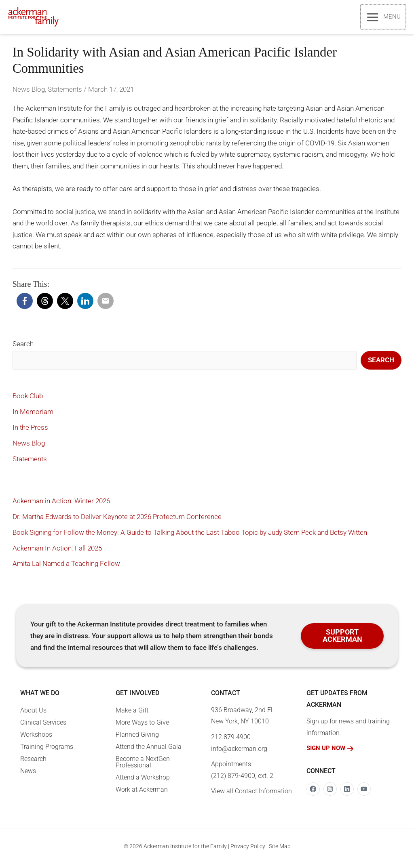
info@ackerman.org (239, 752)
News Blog (29, 93)
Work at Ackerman (142, 793)
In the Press (30, 431)
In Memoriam (33, 416)
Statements (65, 93)
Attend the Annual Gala (149, 751)
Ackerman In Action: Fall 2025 (57, 552)
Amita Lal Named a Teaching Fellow (66, 567)
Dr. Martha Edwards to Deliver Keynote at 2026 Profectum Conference (117, 520)
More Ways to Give (142, 726)
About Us (33, 714)
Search (23, 348)
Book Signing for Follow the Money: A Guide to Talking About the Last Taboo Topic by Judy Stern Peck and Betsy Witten (190, 536)
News (28, 775)
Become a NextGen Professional (143, 766)
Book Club (28, 400)
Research (33, 763)
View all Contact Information (251, 795)
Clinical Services (43, 726)
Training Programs (47, 751)
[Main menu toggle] (384, 19)
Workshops (36, 739)
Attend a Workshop (143, 781)
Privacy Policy (248, 850)
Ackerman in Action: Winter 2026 (61, 504)
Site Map (280, 850)
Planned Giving (137, 739)
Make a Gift (132, 714)
